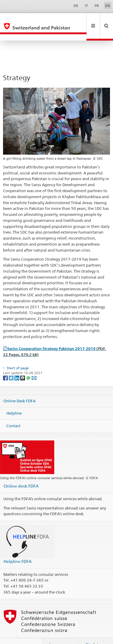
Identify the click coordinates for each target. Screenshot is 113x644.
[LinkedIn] (17, 365)
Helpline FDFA (18, 548)
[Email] (34, 365)
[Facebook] (6, 365)
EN (108, 6)
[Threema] (23, 365)
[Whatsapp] (29, 365)
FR (97, 6)
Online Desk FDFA (19, 388)
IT (86, 6)
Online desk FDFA (21, 473)
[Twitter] (12, 365)
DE (76, 6)
